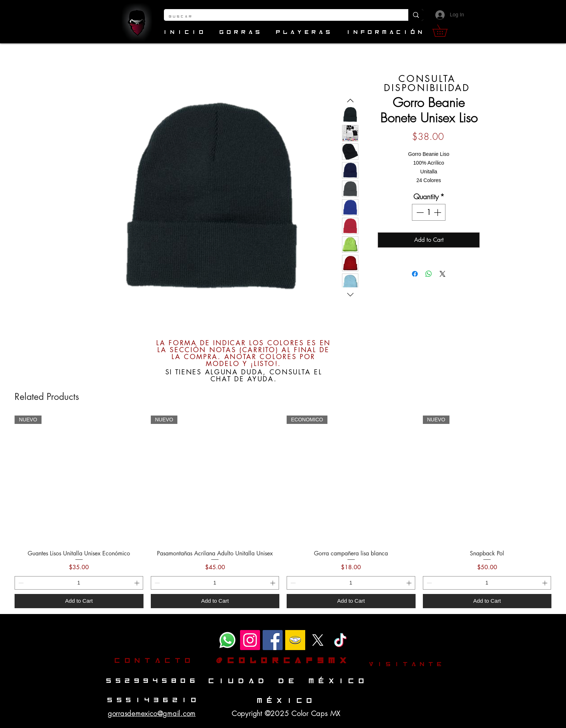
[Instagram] (250, 640)
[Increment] (438, 212)
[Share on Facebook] (415, 274)
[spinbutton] (429, 212)
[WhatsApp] (227, 640)
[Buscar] (281, 17)
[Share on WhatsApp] (429, 274)
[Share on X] (443, 274)
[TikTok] (340, 640)
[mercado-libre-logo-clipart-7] (295, 640)
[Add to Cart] (79, 601)
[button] (446, 31)
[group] (283, 512)
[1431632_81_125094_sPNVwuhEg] (318, 640)
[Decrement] (419, 212)
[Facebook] (273, 640)
